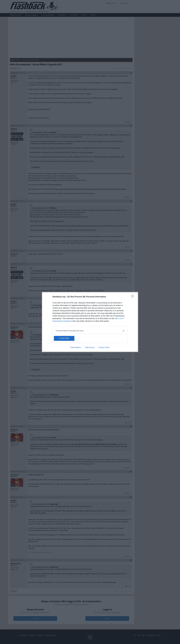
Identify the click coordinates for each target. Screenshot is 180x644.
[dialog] (90, 322)
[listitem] (90, 331)
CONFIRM (66, 338)
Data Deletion (76, 348)
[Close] (133, 297)
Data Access (90, 348)
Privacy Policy (104, 348)
